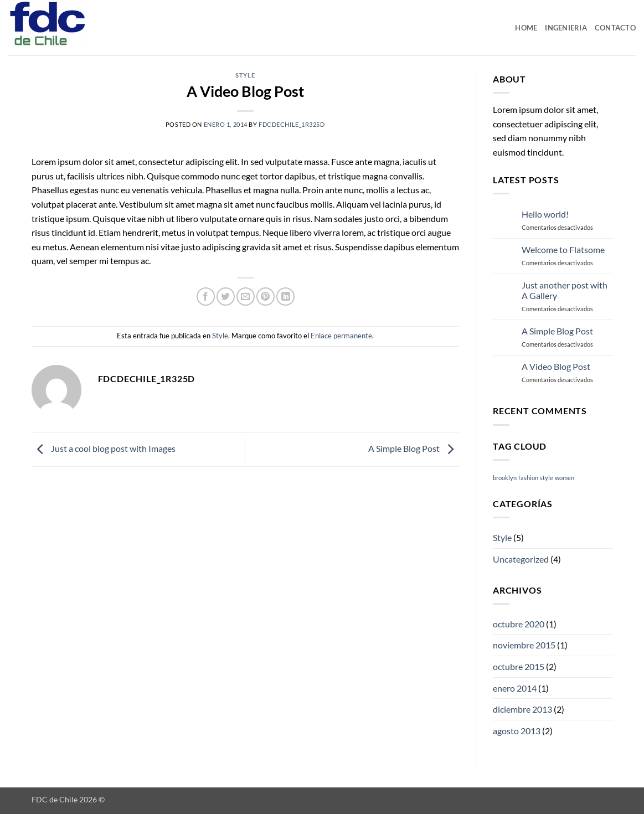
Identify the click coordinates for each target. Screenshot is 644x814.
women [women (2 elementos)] (565, 478)
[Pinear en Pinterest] (266, 297)
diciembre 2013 (522, 709)
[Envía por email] (246, 297)
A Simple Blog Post (414, 448)
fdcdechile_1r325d (292, 124)
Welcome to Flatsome (563, 249)
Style (245, 75)
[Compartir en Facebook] (206, 297)
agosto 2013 (517, 731)
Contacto (615, 28)
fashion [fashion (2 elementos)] (528, 478)
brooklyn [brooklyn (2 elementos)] (505, 478)
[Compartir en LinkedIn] (285, 297)
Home (526, 28)
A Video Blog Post (556, 366)
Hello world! (545, 214)
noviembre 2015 (524, 645)
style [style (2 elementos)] (547, 478)
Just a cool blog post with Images (104, 448)
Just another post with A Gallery (565, 290)
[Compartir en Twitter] (226, 297)
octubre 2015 (519, 666)
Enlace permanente (341, 336)
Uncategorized (521, 559)
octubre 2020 (519, 624)
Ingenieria (566, 28)
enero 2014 (515, 688)
